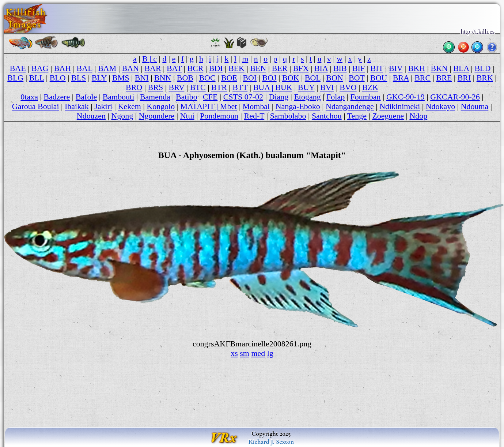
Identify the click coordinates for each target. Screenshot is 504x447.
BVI (327, 87)
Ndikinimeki (400, 106)
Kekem (129, 106)
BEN (258, 68)
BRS (156, 87)
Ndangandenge (350, 106)
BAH (62, 68)
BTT (240, 87)
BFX (301, 68)
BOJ (270, 78)
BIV (396, 68)
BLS (79, 78)
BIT (377, 68)
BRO (134, 87)
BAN (130, 68)
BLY (99, 78)
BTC (198, 87)
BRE (444, 78)
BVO (348, 87)
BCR (195, 68)
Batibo (187, 97)
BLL (37, 78)
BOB (185, 78)
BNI (142, 78)
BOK (291, 78)
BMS (121, 78)
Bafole (86, 97)
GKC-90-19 (406, 97)
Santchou (327, 116)
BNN (163, 78)
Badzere (57, 97)
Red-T (254, 116)
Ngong (122, 116)
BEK (236, 68)
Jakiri (103, 106)
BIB (340, 68)
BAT (174, 68)
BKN (439, 68)
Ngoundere (157, 116)
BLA (461, 68)
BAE (18, 68)
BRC (422, 78)
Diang (278, 97)
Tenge (357, 116)
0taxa (29, 97)
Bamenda (155, 97)
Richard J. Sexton (271, 442)
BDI (216, 68)
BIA (321, 68)
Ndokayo (441, 106)
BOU (379, 78)
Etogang (307, 97)
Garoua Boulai (36, 106)
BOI (250, 78)
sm (245, 353)
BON (334, 78)
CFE (210, 97)
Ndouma (475, 106)
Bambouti (119, 97)
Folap (336, 97)
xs (234, 353)
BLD (482, 68)
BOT (357, 78)
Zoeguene (388, 116)
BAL (85, 68)
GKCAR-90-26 (455, 97)
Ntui (187, 116)
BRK (485, 78)
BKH (417, 68)
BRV (177, 87)
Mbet (228, 106)
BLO (58, 78)
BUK (284, 87)
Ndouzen (91, 116)
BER (280, 68)
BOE (229, 78)
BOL (313, 78)
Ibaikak (77, 106)
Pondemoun (219, 116)
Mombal (256, 106)
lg (270, 353)
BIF (359, 68)
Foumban (366, 97)
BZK (370, 87)
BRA (401, 78)
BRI (464, 78)
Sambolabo (288, 116)
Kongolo (161, 106)
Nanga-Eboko (298, 106)
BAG (40, 68)
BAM (107, 68)
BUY (306, 87)
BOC (207, 78)
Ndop (418, 116)
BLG (15, 78)
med (258, 353)
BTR (219, 87)
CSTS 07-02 (243, 97)
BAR (153, 68)
